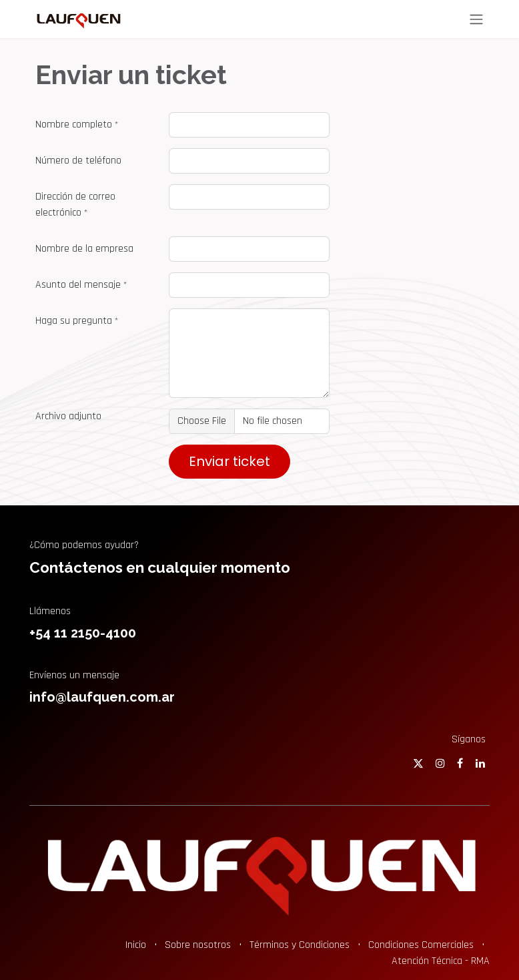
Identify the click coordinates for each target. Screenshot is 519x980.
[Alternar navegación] (476, 19)
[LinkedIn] (480, 763)
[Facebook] (460, 763)
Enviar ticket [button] (229, 461)
